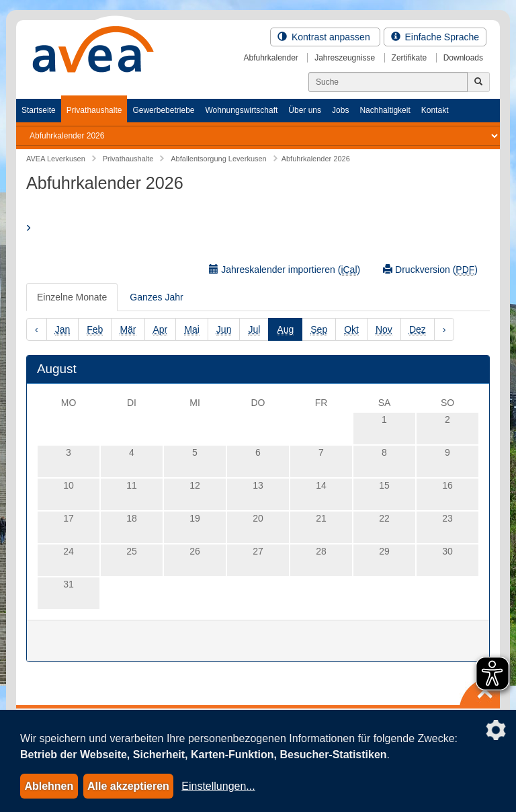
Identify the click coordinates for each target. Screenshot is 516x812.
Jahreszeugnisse (345, 58)
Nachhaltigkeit (385, 110)
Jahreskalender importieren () (285, 270)
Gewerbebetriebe (163, 110)
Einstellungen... (218, 786)
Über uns (305, 110)
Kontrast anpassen (325, 37)
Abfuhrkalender (270, 58)
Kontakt (435, 110)
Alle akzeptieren (128, 786)
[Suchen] (388, 82)
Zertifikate (410, 58)
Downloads (463, 58)
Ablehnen (49, 786)
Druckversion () (430, 270)
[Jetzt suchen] (478, 82)
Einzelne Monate (72, 297)
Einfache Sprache (435, 37)
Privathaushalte (94, 110)
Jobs (340, 110)
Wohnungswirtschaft (241, 110)
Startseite (39, 110)
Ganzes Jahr (156, 297)
